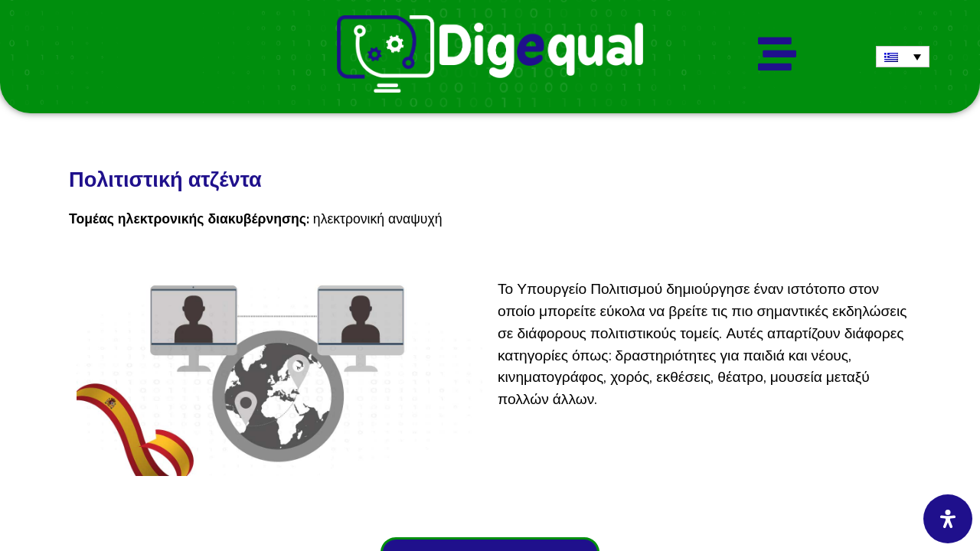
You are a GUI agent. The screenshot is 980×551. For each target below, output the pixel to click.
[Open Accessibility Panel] (948, 519)
